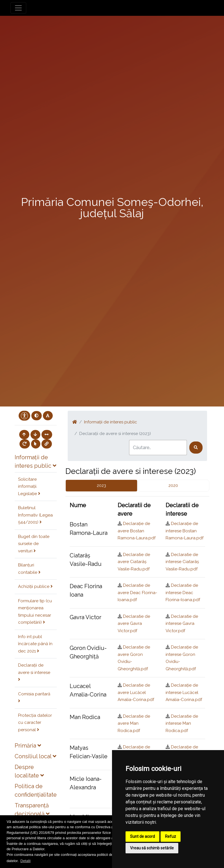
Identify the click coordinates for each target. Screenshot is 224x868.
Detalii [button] (25, 861)
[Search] (158, 448)
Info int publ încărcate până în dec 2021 (35, 644)
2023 (101, 485)
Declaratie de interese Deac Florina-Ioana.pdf (183, 593)
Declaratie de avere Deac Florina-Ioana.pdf (137, 593)
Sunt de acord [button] (142, 836)
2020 (173, 485)
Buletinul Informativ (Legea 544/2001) (35, 515)
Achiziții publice (35, 586)
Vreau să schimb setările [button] (152, 848)
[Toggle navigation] (18, 8)
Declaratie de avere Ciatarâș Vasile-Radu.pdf (134, 562)
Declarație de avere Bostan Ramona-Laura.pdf (137, 531)
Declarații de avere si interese (34, 672)
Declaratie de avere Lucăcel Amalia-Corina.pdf (136, 692)
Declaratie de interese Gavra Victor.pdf (182, 624)
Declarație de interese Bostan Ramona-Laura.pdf (185, 531)
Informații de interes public (111, 422)
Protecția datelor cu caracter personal (35, 723)
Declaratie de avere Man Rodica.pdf (134, 723)
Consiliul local (35, 756)
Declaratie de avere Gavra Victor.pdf (134, 624)
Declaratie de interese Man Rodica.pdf (182, 723)
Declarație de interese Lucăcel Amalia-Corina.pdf (184, 692)
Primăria (28, 746)
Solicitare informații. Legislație (29, 486)
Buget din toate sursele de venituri (34, 544)
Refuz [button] (171, 836)
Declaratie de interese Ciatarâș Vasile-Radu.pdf (182, 562)
